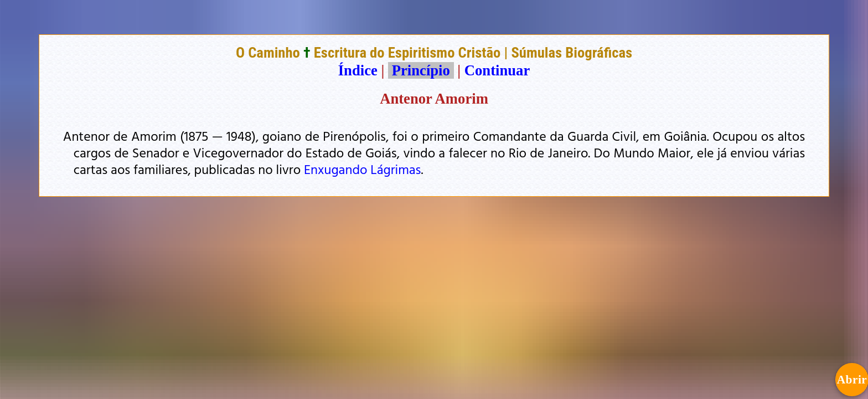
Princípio (421, 70)
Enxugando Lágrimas (363, 169)
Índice (358, 70)
